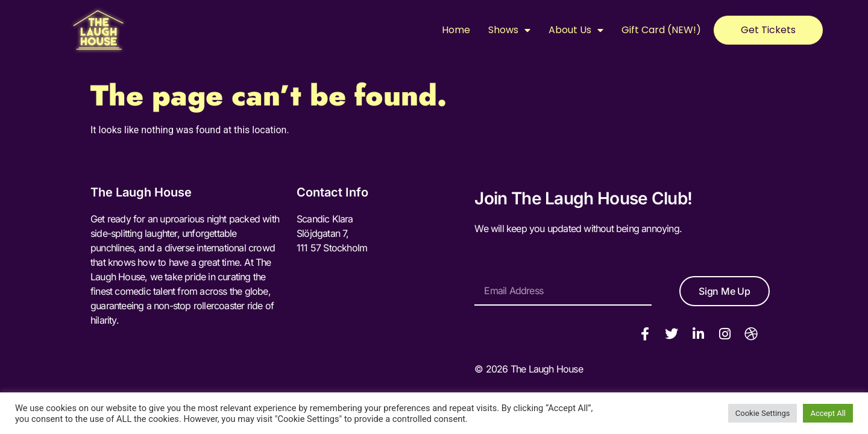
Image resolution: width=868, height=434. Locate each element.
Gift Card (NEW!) (661, 30)
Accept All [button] (828, 413)
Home (456, 30)
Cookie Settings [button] (763, 413)
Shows (509, 30)
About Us (576, 30)
